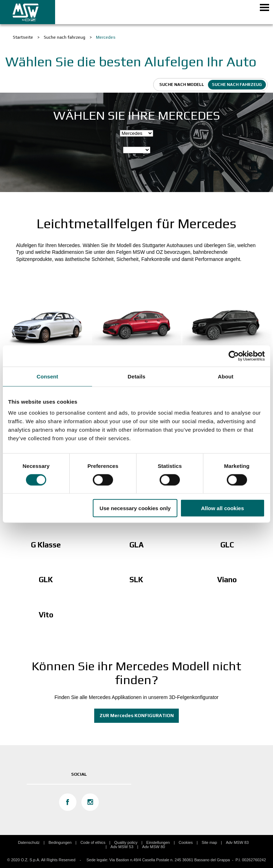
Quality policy (126, 842)
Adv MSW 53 (122, 847)
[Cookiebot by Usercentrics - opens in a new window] (234, 356)
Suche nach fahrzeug (237, 84)
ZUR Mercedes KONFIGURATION (137, 716)
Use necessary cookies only (135, 508)
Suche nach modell (182, 84)
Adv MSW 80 (154, 847)
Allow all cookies (222, 508)
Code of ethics (93, 842)
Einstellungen (158, 842)
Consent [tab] (47, 376)
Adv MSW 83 (237, 842)
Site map (209, 842)
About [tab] (226, 376)
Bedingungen (60, 842)
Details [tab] (136, 376)
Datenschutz (29, 842)
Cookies (186, 842)
